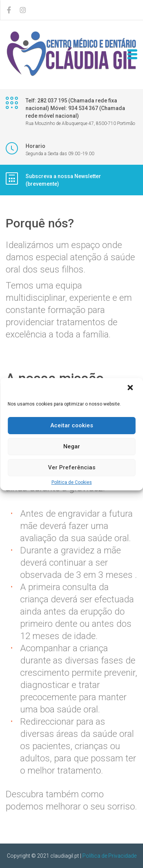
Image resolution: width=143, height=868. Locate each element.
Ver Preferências (72, 467)
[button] (131, 388)
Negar (72, 446)
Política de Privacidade (109, 856)
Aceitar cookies (72, 425)
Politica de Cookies (72, 482)
